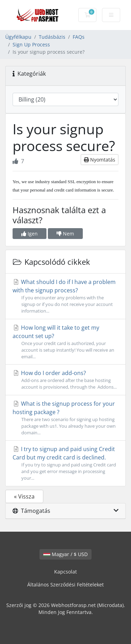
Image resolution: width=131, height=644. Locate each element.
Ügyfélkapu (18, 37)
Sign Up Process (31, 44)
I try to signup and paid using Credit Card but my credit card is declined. (65, 463)
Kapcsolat (65, 572)
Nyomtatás (100, 160)
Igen (30, 234)
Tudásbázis (52, 37)
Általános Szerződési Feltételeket (65, 585)
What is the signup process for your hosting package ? (65, 418)
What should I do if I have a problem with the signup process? (65, 296)
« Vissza (24, 496)
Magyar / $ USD (65, 554)
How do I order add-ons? (65, 380)
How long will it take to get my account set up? (65, 342)
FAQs (79, 37)
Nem (65, 234)
